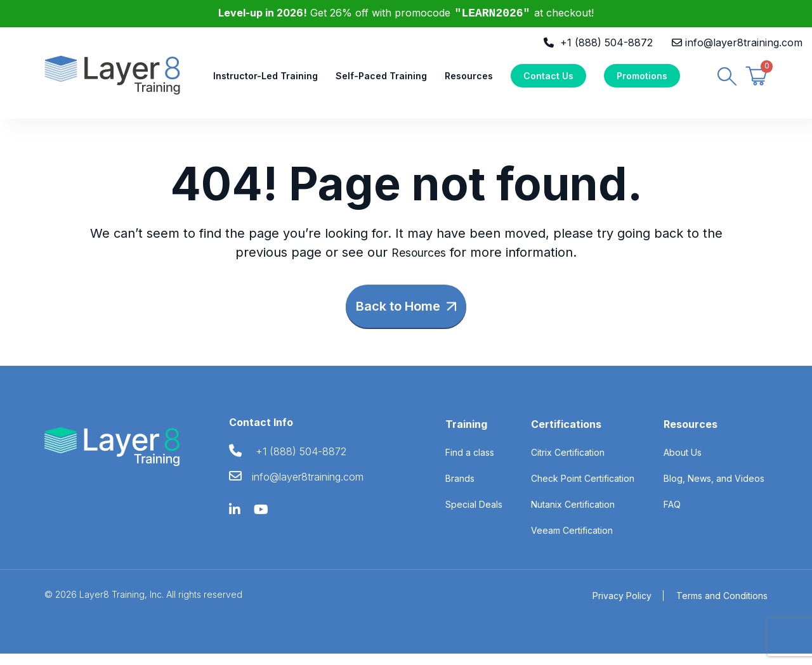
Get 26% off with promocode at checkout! (406, 13)
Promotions (642, 80)
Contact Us (548, 80)
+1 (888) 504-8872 (606, 42)
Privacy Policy (622, 607)
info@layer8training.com (744, 42)
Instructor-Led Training (265, 80)
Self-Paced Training (381, 80)
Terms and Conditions (722, 607)
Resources (469, 80)
